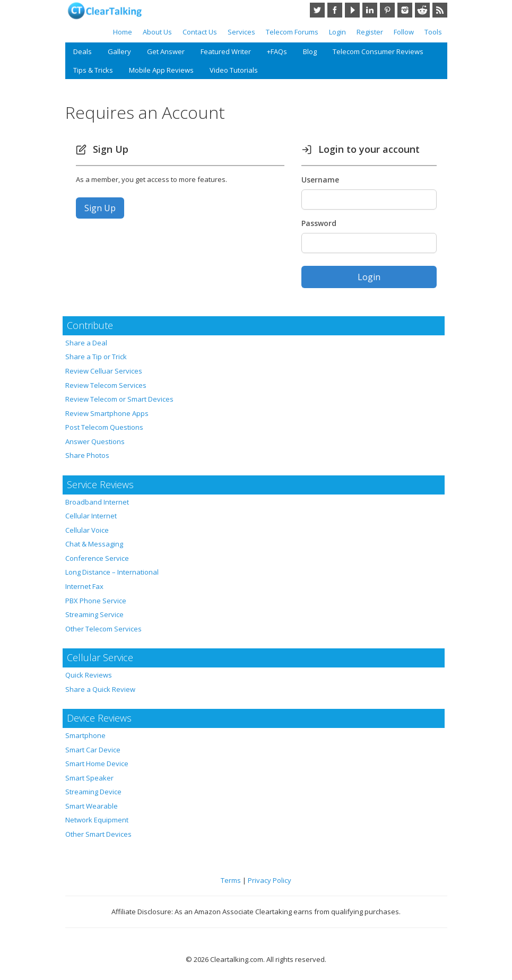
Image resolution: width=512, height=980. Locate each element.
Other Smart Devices (98, 834)
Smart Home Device (97, 764)
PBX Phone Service (96, 601)
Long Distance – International (112, 572)
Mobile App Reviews (161, 70)
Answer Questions (95, 441)
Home (123, 32)
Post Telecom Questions (104, 427)
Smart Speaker (89, 778)
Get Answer (166, 51)
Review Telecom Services (106, 385)
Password (319, 223)
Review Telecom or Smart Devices (119, 399)
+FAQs (277, 51)
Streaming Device (93, 792)
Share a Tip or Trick (96, 357)
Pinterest (387, 10)
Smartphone (85, 735)
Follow (404, 32)
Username (320, 180)
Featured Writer (226, 51)
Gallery (119, 51)
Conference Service (97, 558)
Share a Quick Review (100, 689)
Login (337, 32)
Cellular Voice (87, 530)
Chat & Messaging (94, 544)
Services (241, 32)
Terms (231, 880)
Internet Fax (84, 586)
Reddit (422, 10)
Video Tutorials (234, 70)
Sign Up (100, 208)
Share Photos (87, 455)
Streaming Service (94, 614)
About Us (157, 32)
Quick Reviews (89, 675)
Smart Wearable (92, 806)
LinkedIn (370, 10)
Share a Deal (86, 343)
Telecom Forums (292, 32)
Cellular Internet (91, 516)
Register (370, 32)
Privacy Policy (270, 880)
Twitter (317, 10)
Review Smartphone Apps (107, 413)
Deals (83, 51)
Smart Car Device (93, 750)
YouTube (352, 10)
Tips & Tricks (93, 70)
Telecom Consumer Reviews (378, 51)
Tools (433, 32)
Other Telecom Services (103, 629)
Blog (310, 51)
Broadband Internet (97, 502)
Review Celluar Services (104, 371)
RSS (440, 10)
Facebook (335, 10)
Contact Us (200, 32)
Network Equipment (97, 820)
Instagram (405, 10)
